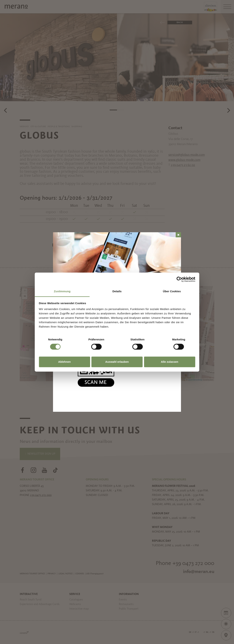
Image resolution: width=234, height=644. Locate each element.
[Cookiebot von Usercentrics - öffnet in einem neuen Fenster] (179, 279)
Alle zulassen (170, 362)
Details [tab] (117, 291)
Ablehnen (64, 362)
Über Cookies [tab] (172, 291)
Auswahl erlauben (117, 362)
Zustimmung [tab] (62, 291)
